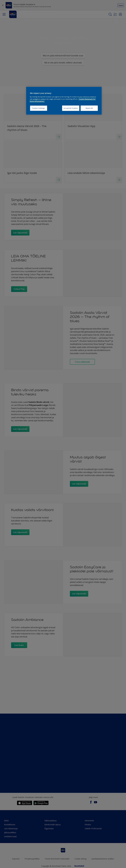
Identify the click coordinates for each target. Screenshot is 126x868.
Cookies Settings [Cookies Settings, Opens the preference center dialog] (39, 108)
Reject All (89, 108)
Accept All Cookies (71, 108)
